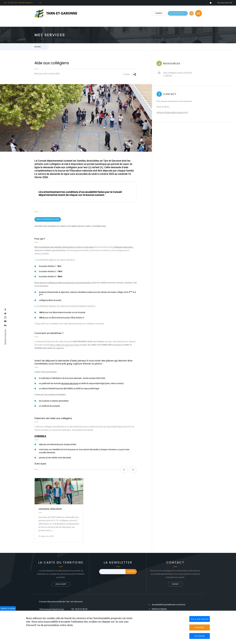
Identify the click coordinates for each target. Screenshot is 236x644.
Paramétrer (200, 628)
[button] (124, 471)
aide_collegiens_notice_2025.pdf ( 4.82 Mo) (175, 76)
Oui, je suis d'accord (200, 619)
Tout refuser (200, 636)
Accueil (38, 48)
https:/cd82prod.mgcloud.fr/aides (65, 346)
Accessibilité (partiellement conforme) (169, 606)
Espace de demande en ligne (48, 221)
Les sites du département (18, 3)
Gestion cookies (8, 609)
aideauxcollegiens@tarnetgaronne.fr (172, 114)
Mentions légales (159, 611)
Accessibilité (225, 3)
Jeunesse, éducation (50, 510)
